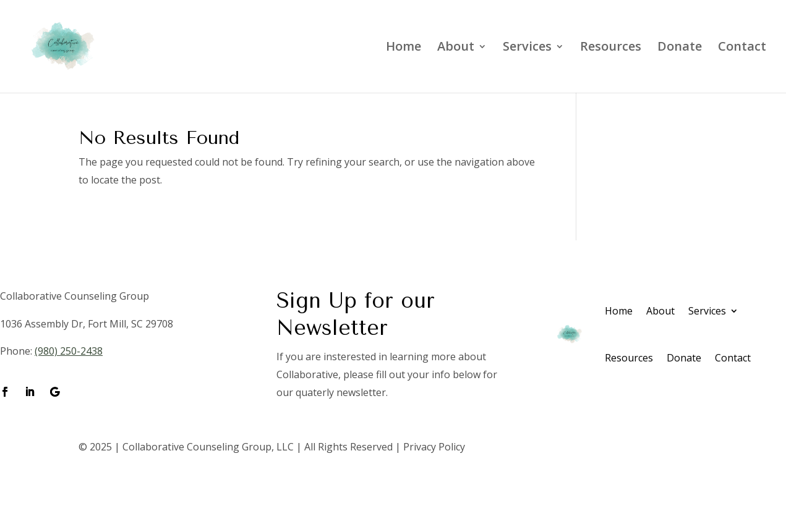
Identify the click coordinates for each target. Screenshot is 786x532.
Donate (680, 48)
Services (527, 48)
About (456, 48)
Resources (611, 48)
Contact (742, 48)
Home (404, 48)
